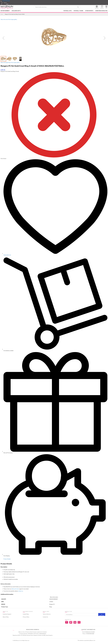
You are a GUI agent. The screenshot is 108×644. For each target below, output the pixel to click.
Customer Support (7, 614)
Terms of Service (47, 614)
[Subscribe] (102, 614)
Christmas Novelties (101, 11)
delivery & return (15, 589)
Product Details (7, 559)
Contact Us (45, 617)
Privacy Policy (26, 617)
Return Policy (6, 617)
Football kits (68, 11)
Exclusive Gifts (16, 11)
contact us (20, 591)
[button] (8, 4)
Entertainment (5, 11)
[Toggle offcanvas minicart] (106, 7)
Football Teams (78, 11)
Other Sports (89, 11)
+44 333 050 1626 (6, 1)
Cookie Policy (26, 614)
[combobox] (57, 7)
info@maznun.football (90, 632)
